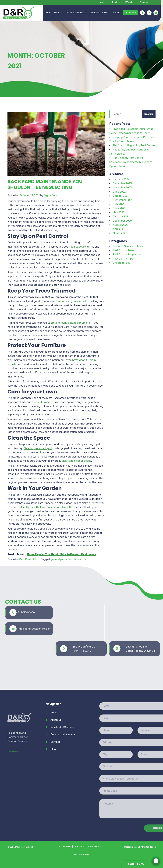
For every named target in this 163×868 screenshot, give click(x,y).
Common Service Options (128, 246)
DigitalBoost (51, 195)
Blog (53, 749)
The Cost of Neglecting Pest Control (134, 145)
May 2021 (118, 212)
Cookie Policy (94, 847)
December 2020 (122, 221)
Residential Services (76, 13)
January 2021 (121, 217)
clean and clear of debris (76, 461)
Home (48, 13)
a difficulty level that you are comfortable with (44, 507)
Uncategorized (122, 263)
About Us (58, 13)
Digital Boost (149, 847)
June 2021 (119, 208)
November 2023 (122, 188)
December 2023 (122, 183)
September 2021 (123, 200)
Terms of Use (80, 847)
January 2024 (121, 179)
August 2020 (121, 225)
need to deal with (79, 247)
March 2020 (120, 233)
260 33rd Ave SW (140, 624)
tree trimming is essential (71, 301)
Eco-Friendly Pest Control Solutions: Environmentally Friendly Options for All (131, 162)
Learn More (13, 776)
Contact (116, 13)
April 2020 (119, 229)
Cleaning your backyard (38, 448)
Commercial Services (99, 13)
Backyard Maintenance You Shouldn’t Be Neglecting (45, 184)
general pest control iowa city (68, 559)
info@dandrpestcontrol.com (34, 612)
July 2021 (119, 204)
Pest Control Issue (124, 250)
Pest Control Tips (29, 559)
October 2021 (121, 196)
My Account (130, 13)
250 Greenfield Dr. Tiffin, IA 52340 (84, 623)
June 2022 (119, 192)
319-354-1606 (26, 596)
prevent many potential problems (71, 323)
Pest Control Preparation (128, 255)
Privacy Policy (65, 847)
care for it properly (42, 402)
